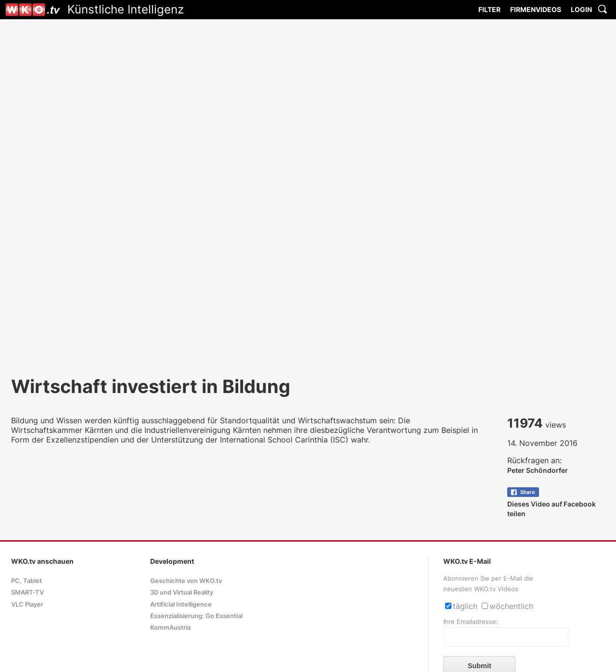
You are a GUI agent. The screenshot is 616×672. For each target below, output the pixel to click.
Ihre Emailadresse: (471, 622)
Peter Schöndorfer (538, 470)
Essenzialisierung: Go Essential (196, 616)
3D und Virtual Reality (182, 592)
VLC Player (27, 604)
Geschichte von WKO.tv (186, 581)
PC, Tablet (26, 581)
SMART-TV (27, 592)
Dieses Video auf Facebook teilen (552, 504)
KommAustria (170, 628)
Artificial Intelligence (181, 604)
